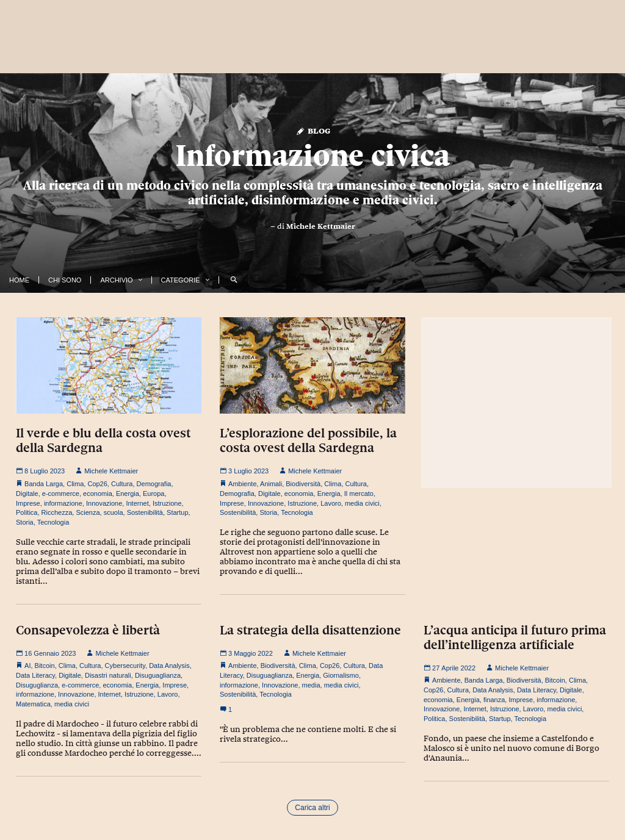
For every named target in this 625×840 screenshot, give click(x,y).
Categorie (181, 280)
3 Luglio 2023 (244, 471)
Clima (75, 484)
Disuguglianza (37, 685)
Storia (25, 522)
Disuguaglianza (158, 675)
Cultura (122, 484)
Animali (271, 484)
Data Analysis (169, 666)
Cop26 (97, 484)
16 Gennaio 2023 (46, 653)
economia (98, 494)
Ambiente (242, 484)
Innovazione (104, 503)
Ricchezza (57, 512)
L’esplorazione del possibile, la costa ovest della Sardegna (308, 440)
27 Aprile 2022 (450, 668)
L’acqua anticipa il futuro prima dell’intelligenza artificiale (515, 637)
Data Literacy (35, 675)
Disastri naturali (108, 675)
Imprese (28, 503)
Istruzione (167, 503)
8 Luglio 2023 (40, 471)
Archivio (116, 280)
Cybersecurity (125, 666)
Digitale (27, 494)
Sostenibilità (145, 512)
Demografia (154, 484)
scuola (114, 512)
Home (19, 280)
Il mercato (359, 494)
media (311, 685)
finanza (494, 700)
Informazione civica (312, 156)
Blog (313, 130)
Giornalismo (341, 675)
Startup (177, 512)
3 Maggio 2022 (246, 653)
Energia (128, 494)
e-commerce (61, 494)
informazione (63, 503)
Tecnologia (53, 522)
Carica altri (312, 808)
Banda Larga (44, 484)
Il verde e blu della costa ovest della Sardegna (103, 440)
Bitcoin (45, 666)
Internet (137, 503)
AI (27, 666)
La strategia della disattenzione (310, 630)
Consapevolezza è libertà (88, 630)
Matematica (33, 704)
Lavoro (331, 503)
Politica (27, 512)
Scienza (88, 512)
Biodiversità (303, 484)
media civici (362, 503)
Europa (154, 494)
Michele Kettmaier (321, 226)
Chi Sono (65, 280)
